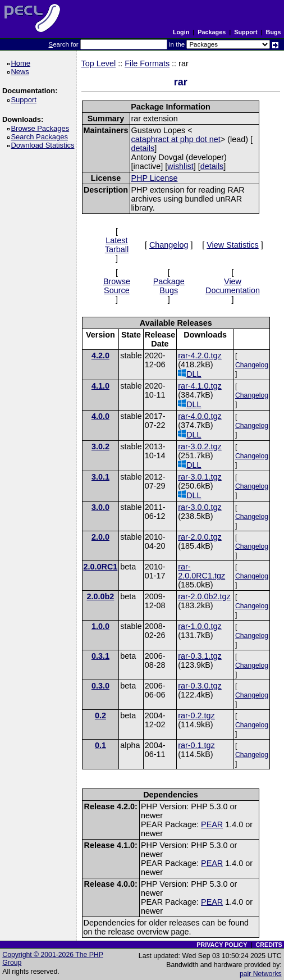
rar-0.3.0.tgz (200, 686)
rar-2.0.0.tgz (200, 537)
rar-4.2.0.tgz (200, 355)
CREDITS (269, 945)
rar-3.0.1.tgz (200, 477)
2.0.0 (100, 537)
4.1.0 (100, 386)
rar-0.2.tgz (196, 715)
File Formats (147, 63)
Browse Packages (42, 128)
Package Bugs (169, 286)
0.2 (100, 715)
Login (181, 32)
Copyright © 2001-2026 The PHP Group (53, 959)
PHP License (155, 178)
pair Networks (261, 974)
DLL (189, 374)
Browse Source (117, 286)
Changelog (169, 245)
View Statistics (233, 245)
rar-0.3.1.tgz (200, 656)
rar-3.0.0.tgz (200, 507)
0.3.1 (100, 656)
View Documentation (233, 286)
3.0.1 (100, 477)
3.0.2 (100, 446)
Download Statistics (44, 145)
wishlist (180, 166)
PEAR (212, 824)
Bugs (274, 32)
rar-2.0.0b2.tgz (204, 596)
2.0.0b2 (101, 596)
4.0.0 (100, 416)
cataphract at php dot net (176, 139)
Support (246, 32)
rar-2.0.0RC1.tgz (201, 571)
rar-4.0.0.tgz (200, 416)
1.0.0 (100, 626)
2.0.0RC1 (101, 567)
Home (22, 63)
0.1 (100, 745)
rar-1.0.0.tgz (200, 626)
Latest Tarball (117, 245)
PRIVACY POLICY (222, 945)
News (22, 72)
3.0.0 (100, 507)
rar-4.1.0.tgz (200, 386)
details (143, 148)
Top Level (99, 63)
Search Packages (41, 137)
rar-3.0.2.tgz (200, 446)
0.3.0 (100, 686)
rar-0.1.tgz (196, 745)
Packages (212, 32)
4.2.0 (100, 355)
